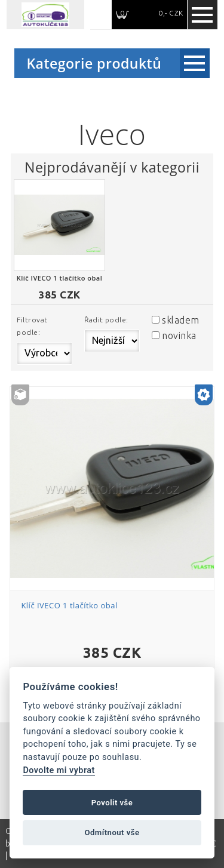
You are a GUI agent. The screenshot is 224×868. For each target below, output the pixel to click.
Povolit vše (112, 803)
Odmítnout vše (112, 832)
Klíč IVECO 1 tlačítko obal (69, 605)
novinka (179, 335)
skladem (180, 320)
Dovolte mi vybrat (59, 770)
